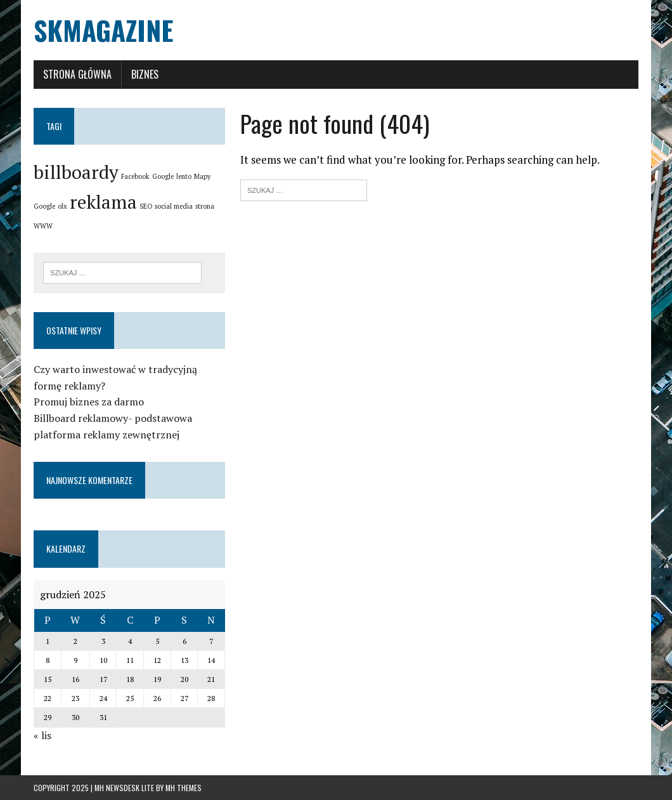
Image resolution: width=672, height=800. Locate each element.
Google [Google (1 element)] (163, 176)
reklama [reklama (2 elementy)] (103, 202)
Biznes (145, 74)
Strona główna (77, 74)
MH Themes (184, 788)
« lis (42, 735)
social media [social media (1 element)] (174, 206)
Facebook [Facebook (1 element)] (135, 176)
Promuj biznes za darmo (89, 402)
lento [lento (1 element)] (184, 176)
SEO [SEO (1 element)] (146, 206)
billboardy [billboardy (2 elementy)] (76, 172)
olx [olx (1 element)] (62, 206)
